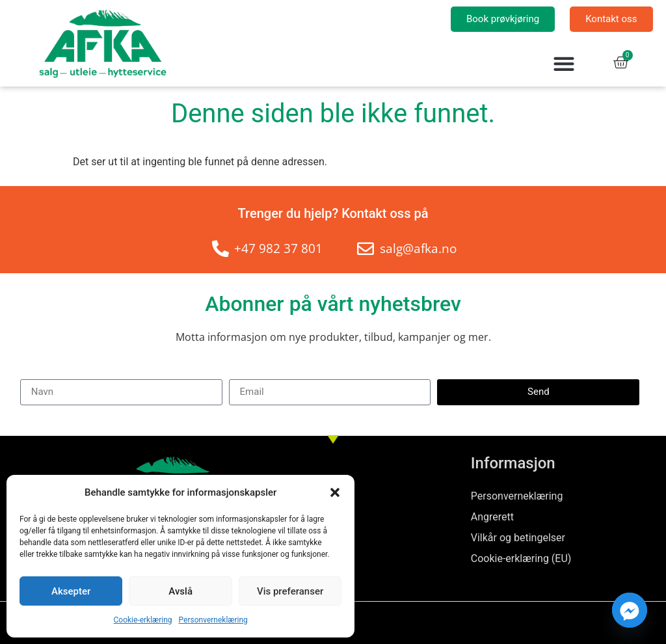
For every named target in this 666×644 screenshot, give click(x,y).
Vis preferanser (290, 591)
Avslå (180, 591)
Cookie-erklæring (143, 620)
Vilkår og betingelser (518, 538)
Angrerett (492, 517)
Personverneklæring (213, 620)
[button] (335, 492)
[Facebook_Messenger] (630, 610)
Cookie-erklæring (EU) (521, 558)
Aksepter (71, 591)
